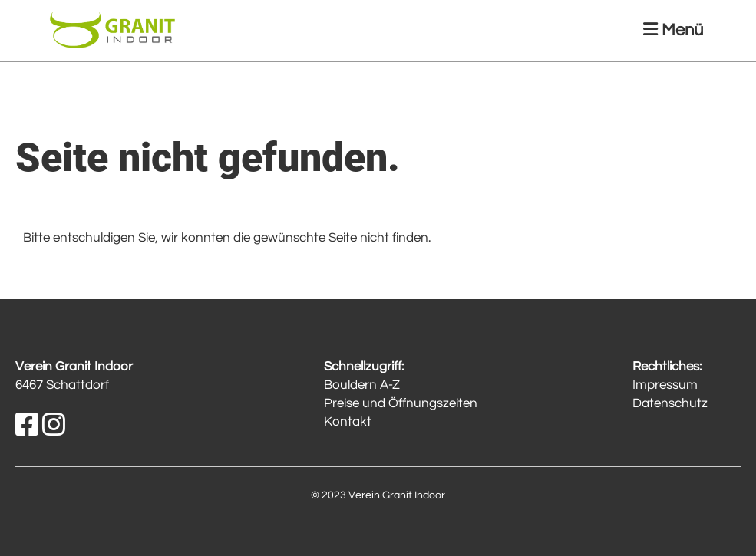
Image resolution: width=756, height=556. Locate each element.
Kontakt (348, 422)
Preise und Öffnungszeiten (401, 403)
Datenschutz (670, 403)
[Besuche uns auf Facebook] (27, 426)
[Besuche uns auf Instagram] (54, 426)
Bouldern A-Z (362, 385)
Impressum (665, 385)
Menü (673, 30)
